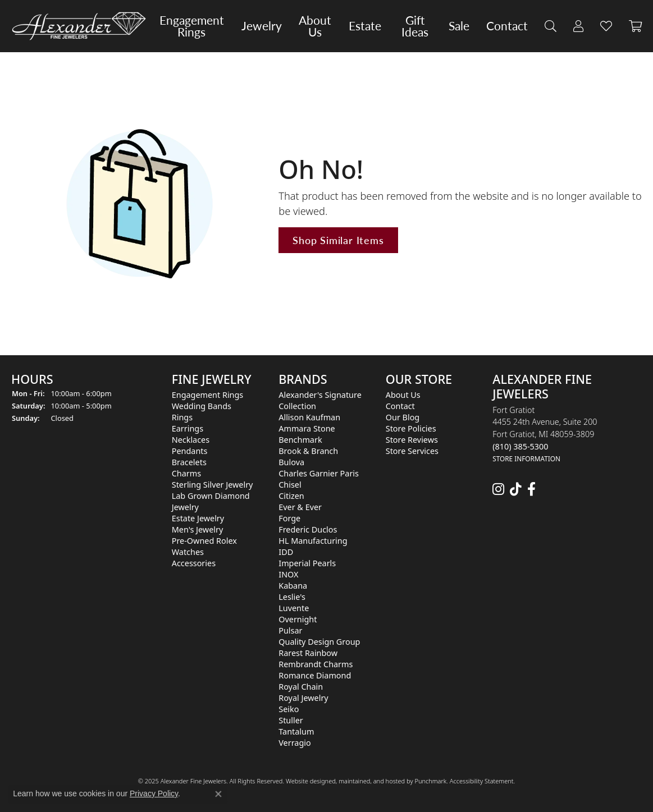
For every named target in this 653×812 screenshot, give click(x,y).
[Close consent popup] (218, 794)
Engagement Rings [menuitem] (208, 395)
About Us (315, 26)
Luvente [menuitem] (294, 608)
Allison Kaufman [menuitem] (309, 417)
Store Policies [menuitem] (411, 428)
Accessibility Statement (482, 781)
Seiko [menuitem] (289, 709)
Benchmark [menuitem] (300, 440)
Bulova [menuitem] (291, 462)
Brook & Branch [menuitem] (308, 451)
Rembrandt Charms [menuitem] (316, 664)
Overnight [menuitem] (298, 619)
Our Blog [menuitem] (403, 417)
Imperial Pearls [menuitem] (307, 563)
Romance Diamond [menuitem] (315, 675)
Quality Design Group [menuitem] (319, 642)
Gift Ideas (415, 26)
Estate (365, 26)
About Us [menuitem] (403, 395)
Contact (507, 26)
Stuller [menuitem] (291, 720)
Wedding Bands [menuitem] (202, 406)
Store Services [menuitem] (412, 451)
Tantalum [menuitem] (296, 731)
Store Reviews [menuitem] (412, 440)
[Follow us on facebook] (531, 489)
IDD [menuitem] (286, 552)
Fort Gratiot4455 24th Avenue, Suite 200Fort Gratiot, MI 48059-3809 (545, 434)
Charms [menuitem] (186, 473)
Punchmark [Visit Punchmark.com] (430, 781)
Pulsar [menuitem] (290, 630)
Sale (459, 26)
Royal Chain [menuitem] (301, 687)
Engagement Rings (192, 26)
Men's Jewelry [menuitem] (198, 529)
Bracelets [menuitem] (189, 462)
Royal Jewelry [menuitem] (303, 698)
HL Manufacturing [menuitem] (313, 541)
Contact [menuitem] (400, 406)
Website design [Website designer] (307, 781)
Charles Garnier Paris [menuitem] (319, 473)
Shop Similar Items (338, 240)
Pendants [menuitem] (190, 451)
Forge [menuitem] (289, 518)
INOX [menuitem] (288, 574)
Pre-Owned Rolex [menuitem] (204, 541)
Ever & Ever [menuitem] (300, 507)
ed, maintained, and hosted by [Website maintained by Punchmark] (371, 781)
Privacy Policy (154, 793)
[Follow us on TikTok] (516, 489)
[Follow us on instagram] (498, 489)
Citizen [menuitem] (291, 496)
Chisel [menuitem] (290, 485)
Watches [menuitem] (188, 552)
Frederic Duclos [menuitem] (308, 529)
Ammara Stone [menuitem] (307, 428)
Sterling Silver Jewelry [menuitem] (213, 485)
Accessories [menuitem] (194, 563)
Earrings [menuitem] (188, 428)
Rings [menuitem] (182, 417)
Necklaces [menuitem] (191, 440)
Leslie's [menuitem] (292, 597)
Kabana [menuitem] (293, 586)
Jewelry (262, 26)
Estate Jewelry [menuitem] (198, 518)
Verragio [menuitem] (294, 743)
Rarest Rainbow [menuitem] (308, 653)
